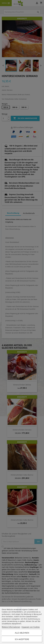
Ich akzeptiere (22, 639)
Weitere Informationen (11, 627)
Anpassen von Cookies (31, 627)
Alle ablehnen (22, 633)
